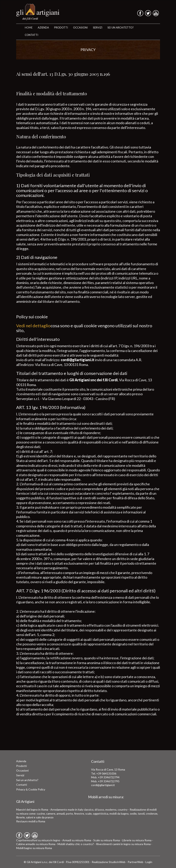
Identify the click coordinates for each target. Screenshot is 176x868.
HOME (29, 28)
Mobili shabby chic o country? (76, 844)
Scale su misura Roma (107, 840)
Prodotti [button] (61, 28)
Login (149, 862)
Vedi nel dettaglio (33, 326)
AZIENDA (43, 28)
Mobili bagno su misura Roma (34, 848)
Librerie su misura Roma (137, 840)
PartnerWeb (135, 862)
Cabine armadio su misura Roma (36, 844)
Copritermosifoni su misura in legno (38, 840)
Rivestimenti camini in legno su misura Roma (123, 844)
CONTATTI (31, 35)
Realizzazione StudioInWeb (109, 862)
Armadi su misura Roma (77, 840)
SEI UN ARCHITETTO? (121, 28)
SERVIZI (98, 28)
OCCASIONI (80, 28)
